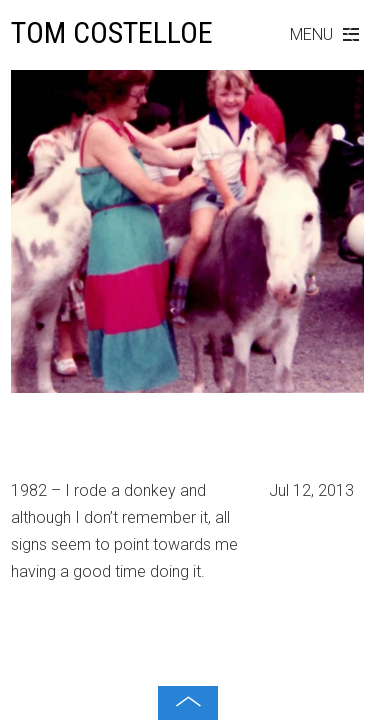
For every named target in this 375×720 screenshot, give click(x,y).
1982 (31, 445)
